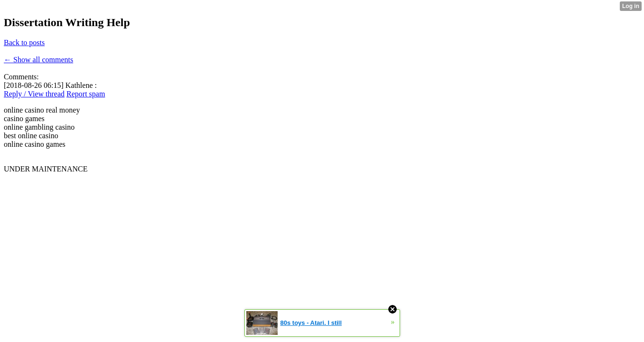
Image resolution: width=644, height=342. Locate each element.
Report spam (86, 94)
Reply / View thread (34, 94)
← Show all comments (38, 60)
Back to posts (24, 43)
